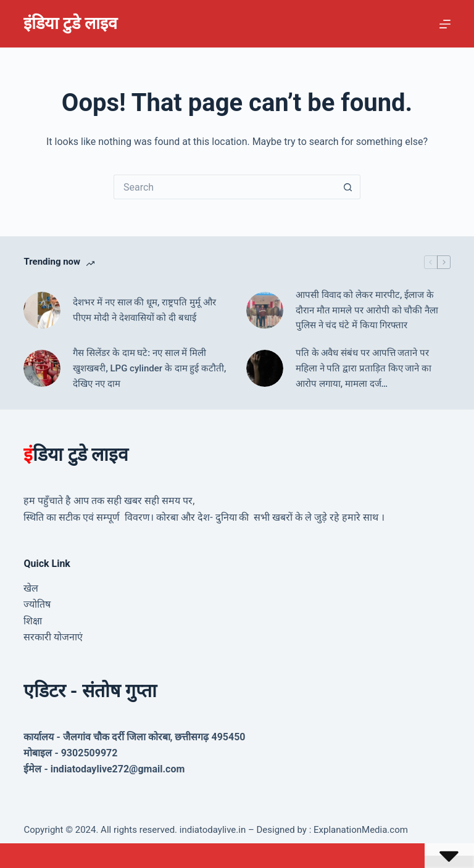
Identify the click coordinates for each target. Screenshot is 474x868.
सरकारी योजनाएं (53, 637)
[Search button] (348, 187)
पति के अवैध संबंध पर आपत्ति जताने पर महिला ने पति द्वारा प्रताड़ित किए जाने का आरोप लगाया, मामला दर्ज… (364, 368)
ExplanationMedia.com (360, 830)
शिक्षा (33, 621)
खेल (31, 588)
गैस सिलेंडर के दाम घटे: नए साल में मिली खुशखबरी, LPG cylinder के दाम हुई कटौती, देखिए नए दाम (149, 368)
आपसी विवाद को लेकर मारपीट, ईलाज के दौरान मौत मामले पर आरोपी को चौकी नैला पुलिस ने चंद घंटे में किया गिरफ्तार (367, 310)
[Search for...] (225, 187)
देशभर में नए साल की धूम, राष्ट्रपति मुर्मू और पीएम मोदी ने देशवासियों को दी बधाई (144, 310)
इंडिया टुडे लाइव (70, 23)
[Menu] (445, 24)
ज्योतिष (37, 604)
